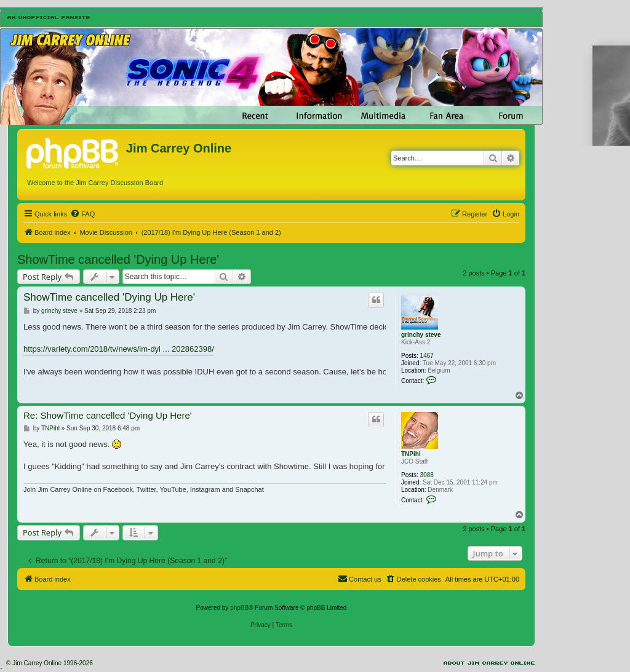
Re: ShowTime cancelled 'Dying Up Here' (108, 415)
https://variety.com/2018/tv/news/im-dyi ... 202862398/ (119, 349)
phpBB (239, 608)
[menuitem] (82, 214)
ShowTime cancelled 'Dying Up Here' (118, 259)
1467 (427, 356)
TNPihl (411, 454)
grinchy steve (421, 335)
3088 (427, 475)
